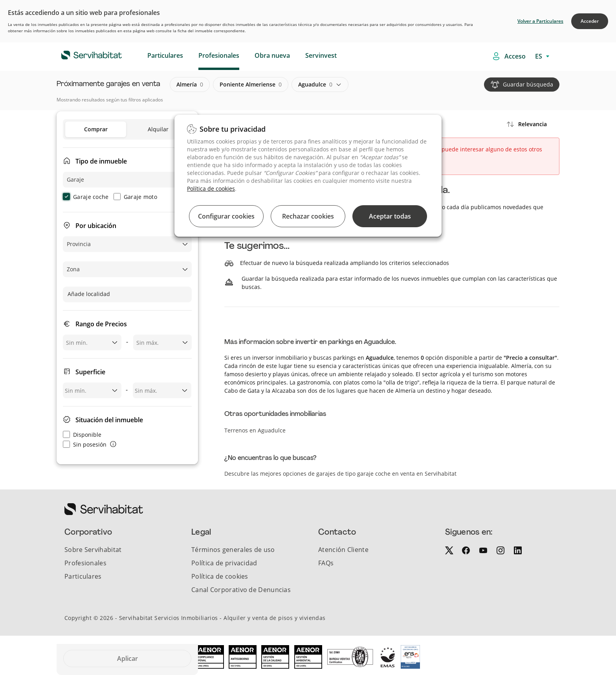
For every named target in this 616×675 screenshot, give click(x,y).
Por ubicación (96, 226)
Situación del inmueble (109, 420)
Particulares (165, 55)
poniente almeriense (251, 85)
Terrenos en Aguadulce (255, 430)
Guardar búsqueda (528, 84)
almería (190, 85)
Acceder (590, 21)
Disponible (82, 435)
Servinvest (321, 55)
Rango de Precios (101, 324)
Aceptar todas (390, 216)
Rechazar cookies (308, 216)
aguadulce (315, 85)
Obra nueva (272, 55)
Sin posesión (85, 444)
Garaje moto (135, 197)
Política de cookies (211, 189)
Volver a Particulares (540, 21)
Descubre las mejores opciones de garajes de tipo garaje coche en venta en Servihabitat (340, 474)
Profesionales (219, 55)
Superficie (90, 372)
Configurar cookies (226, 216)
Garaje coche (86, 197)
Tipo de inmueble (101, 161)
